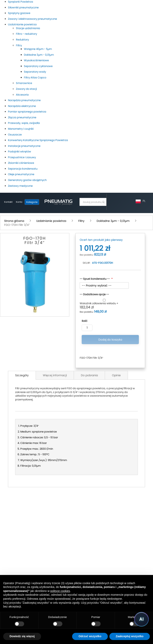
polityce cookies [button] (60, 591)
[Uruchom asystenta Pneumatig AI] (141, 619)
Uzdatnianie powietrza (52, 221)
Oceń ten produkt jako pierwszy (101, 240)
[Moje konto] (19, 202)
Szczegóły (22, 375)
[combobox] (93, 202)
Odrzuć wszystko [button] (90, 636)
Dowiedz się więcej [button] (22, 636)
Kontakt (8, 202)
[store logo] (58, 202)
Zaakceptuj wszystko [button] (130, 636)
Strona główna (15, 221)
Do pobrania (89, 375)
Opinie (116, 375)
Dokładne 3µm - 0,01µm (113, 221)
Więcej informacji (55, 375)
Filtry (82, 221)
